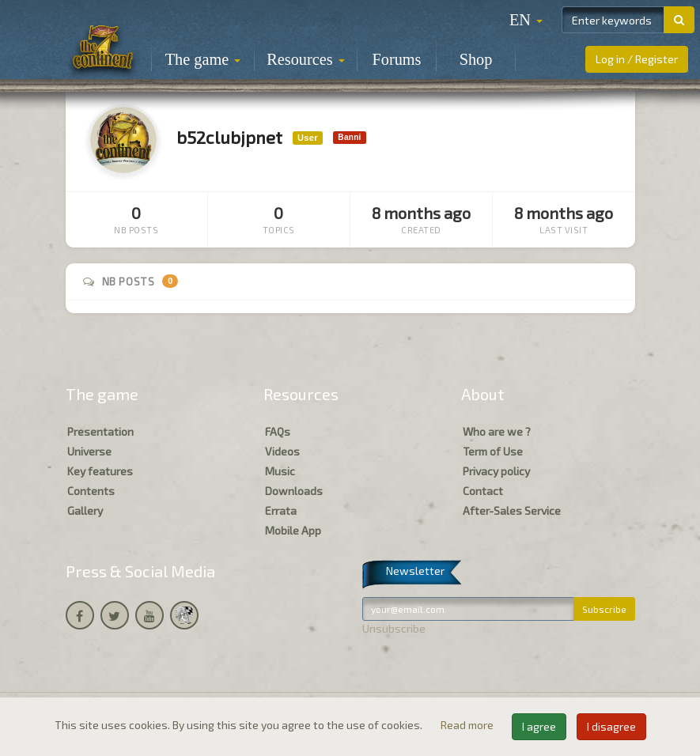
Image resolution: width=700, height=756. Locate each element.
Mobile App (293, 530)
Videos (282, 451)
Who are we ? (497, 431)
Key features (100, 471)
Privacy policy (496, 471)
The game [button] (203, 59)
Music (280, 471)
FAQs (278, 431)
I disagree (611, 726)
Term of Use (493, 451)
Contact (483, 491)
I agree (539, 726)
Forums (397, 59)
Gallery (85, 510)
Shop (476, 59)
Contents (91, 491)
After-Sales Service (512, 510)
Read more (468, 725)
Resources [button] (305, 59)
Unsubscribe (394, 628)
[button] (526, 20)
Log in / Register (637, 59)
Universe (89, 451)
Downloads (294, 491)
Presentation (100, 431)
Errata (281, 510)
